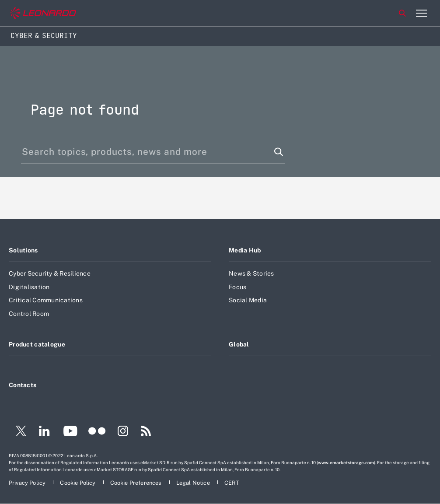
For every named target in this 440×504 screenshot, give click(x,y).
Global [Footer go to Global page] (239, 344)
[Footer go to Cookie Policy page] (78, 483)
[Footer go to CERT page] (232, 483)
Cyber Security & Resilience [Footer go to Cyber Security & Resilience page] (50, 273)
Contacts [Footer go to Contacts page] (23, 385)
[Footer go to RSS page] (146, 432)
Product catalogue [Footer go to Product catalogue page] (37, 344)
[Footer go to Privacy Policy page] (28, 483)
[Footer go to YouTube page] (70, 432)
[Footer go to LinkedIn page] (44, 432)
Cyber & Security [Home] (44, 36)
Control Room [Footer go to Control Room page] (29, 314)
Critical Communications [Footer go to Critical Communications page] (46, 300)
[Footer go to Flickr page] (97, 432)
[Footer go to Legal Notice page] (194, 483)
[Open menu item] (421, 13)
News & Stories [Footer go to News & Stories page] (251, 273)
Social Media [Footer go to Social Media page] (248, 300)
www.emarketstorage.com (346, 462)
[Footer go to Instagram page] (123, 432)
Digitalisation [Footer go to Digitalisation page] (29, 287)
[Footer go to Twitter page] (17, 432)
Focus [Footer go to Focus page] (237, 287)
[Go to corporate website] (43, 13)
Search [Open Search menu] (402, 13)
